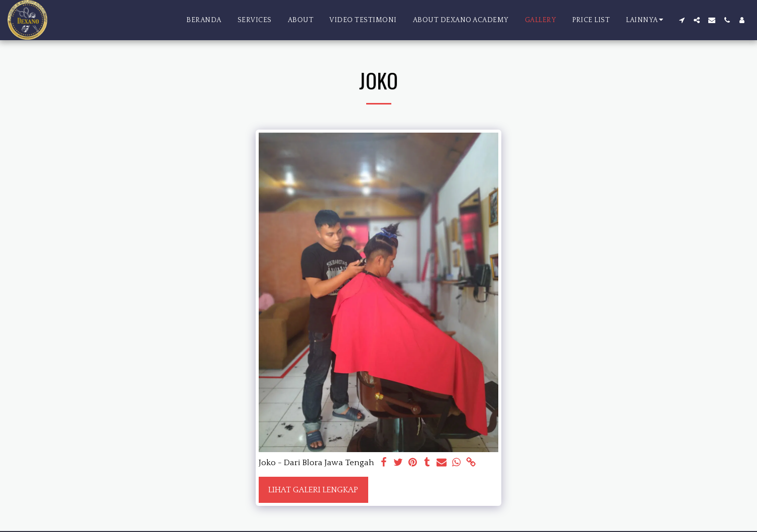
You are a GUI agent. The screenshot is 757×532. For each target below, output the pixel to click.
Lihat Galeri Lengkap (313, 490)
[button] (682, 20)
